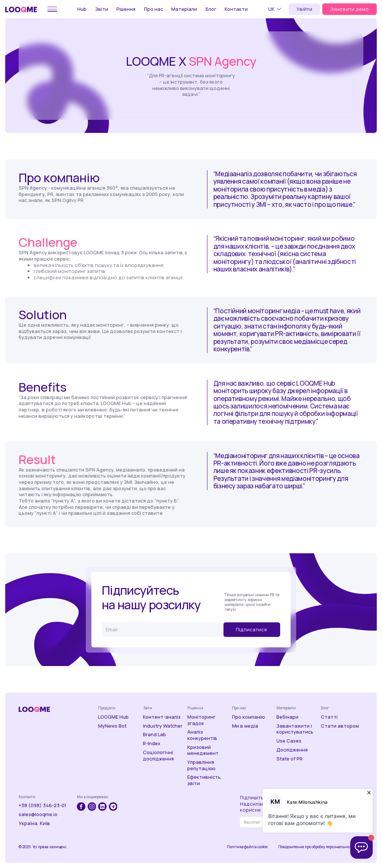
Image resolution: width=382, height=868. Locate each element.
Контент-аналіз (162, 717)
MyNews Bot (112, 726)
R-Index (152, 743)
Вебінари (287, 717)
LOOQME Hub (113, 717)
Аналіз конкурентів (202, 735)
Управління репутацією (201, 765)
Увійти (304, 9)
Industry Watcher (163, 726)
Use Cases (289, 741)
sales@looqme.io (38, 814)
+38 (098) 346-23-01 (43, 805)
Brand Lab (154, 735)
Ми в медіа (245, 726)
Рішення (126, 9)
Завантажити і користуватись (295, 729)
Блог (211, 9)
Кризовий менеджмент (203, 750)
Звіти (102, 9)
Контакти (236, 9)
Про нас (154, 9)
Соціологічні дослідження (158, 755)
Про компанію (249, 717)
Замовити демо (349, 9)
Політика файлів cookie (247, 847)
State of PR (289, 759)
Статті (329, 717)
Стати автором (340, 726)
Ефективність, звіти (205, 780)
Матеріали (184, 9)
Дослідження (292, 750)
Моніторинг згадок (201, 720)
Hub (82, 9)
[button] (276, 9)
